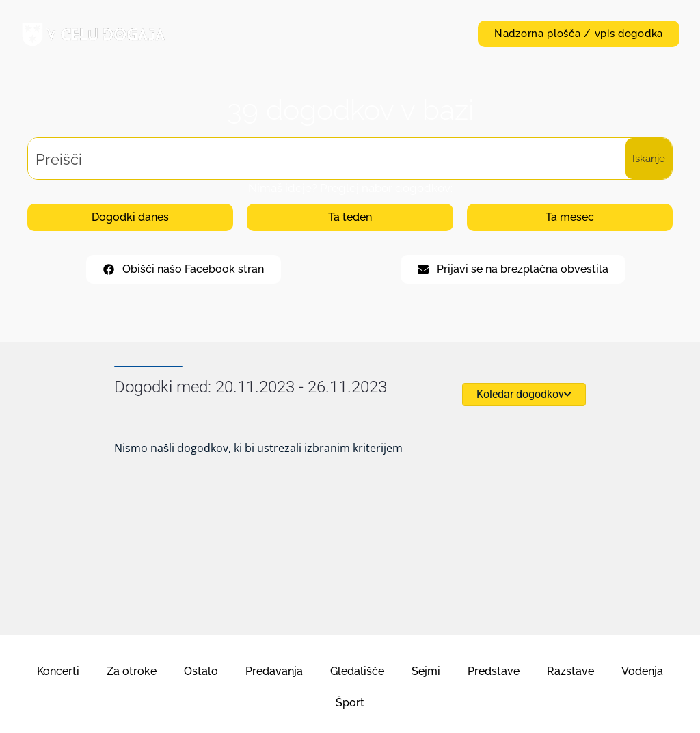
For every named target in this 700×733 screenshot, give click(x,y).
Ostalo (201, 671)
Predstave (494, 671)
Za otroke (132, 671)
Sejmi (426, 671)
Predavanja (274, 671)
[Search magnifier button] (649, 159)
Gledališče (357, 671)
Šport (350, 703)
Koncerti (58, 671)
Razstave (570, 671)
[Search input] (327, 159)
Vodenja (642, 671)
